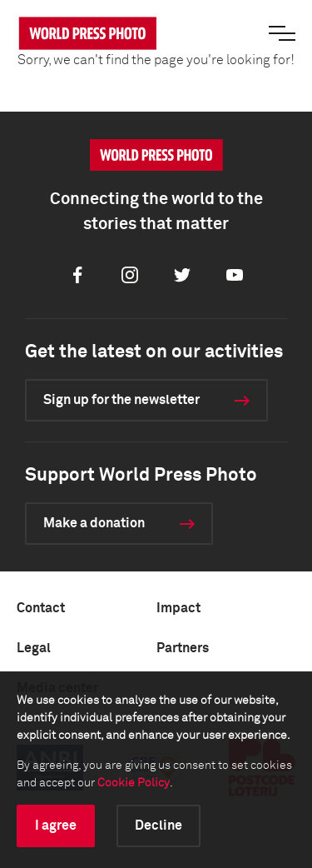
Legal (34, 648)
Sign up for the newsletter (121, 400)
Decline (158, 826)
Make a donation (94, 523)
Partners (183, 648)
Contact (41, 608)
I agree (56, 826)
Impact (178, 608)
